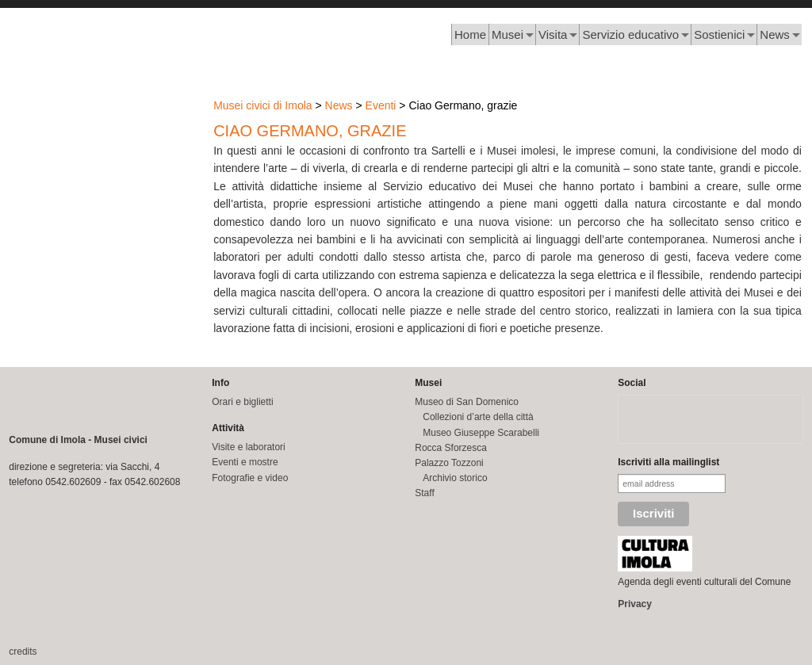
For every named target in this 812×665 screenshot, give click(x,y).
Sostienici (719, 34)
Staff (424, 493)
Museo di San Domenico (467, 402)
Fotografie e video (250, 478)
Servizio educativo (630, 34)
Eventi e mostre (245, 462)
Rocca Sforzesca (451, 448)
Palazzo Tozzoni (449, 463)
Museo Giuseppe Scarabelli (481, 433)
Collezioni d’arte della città (478, 417)
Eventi (381, 105)
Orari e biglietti (242, 402)
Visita (553, 34)
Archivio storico (455, 478)
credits (23, 652)
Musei (507, 34)
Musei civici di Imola (262, 105)
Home (470, 34)
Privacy (635, 604)
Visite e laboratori (249, 447)
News (775, 34)
